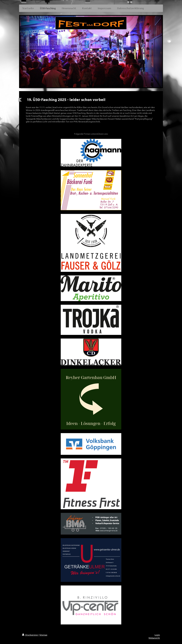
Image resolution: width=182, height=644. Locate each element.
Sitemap (43, 635)
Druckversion (30, 635)
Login (157, 635)
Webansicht (154, 638)
